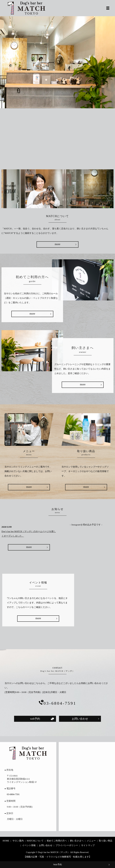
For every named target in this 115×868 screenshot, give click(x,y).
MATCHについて (35, 841)
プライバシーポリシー (67, 845)
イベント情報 (29, 845)
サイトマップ (88, 845)
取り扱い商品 (106, 841)
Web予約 (57, 865)
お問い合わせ (80, 719)
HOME (6, 841)
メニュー (91, 841)
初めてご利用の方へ (57, 841)
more (58, 244)
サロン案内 (18, 841)
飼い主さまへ (77, 841)
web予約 (35, 719)
